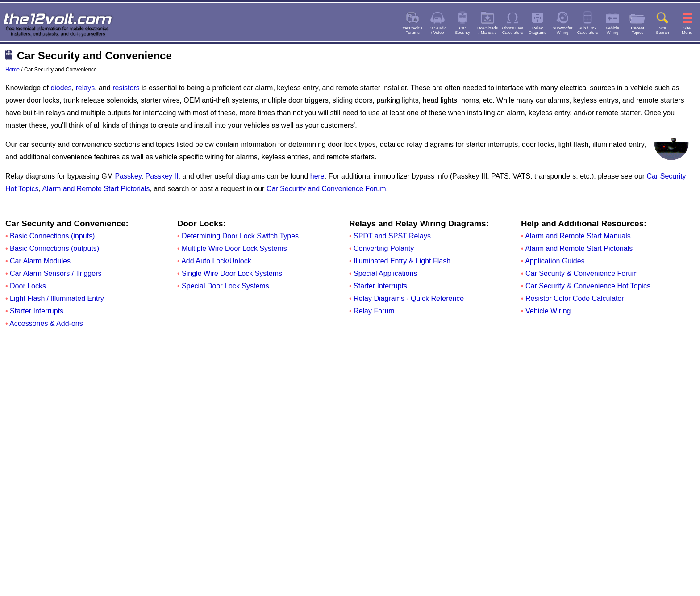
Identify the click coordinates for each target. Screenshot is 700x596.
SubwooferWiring (563, 30)
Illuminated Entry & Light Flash (402, 261)
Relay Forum (374, 311)
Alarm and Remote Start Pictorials (96, 189)
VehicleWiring (612, 30)
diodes (61, 88)
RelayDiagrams (537, 30)
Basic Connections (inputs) (52, 236)
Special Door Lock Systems (225, 286)
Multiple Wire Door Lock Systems (234, 248)
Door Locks (28, 286)
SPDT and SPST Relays (392, 236)
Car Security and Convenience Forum (326, 189)
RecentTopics (637, 30)
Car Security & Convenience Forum (582, 273)
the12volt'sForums (412, 30)
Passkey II (162, 176)
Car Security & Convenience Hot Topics (588, 286)
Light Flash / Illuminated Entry (57, 298)
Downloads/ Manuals (487, 30)
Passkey (128, 176)
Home (12, 70)
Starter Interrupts (37, 311)
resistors (126, 88)
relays (85, 88)
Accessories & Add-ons (46, 323)
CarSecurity (462, 30)
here (317, 176)
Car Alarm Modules (40, 261)
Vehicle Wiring (548, 311)
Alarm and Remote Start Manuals (578, 236)
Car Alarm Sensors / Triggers (56, 273)
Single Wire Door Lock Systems (232, 273)
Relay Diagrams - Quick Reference (409, 298)
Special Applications (385, 273)
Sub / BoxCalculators (588, 30)
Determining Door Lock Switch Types (240, 236)
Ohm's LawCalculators (513, 30)
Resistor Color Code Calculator (575, 298)
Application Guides (555, 261)
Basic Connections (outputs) (54, 248)
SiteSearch (662, 30)
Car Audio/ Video (438, 30)
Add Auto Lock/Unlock (216, 261)
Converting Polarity (384, 248)
